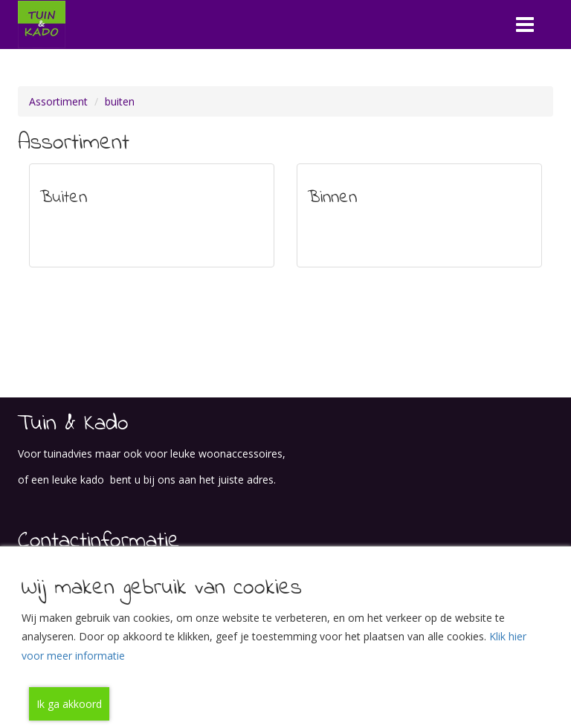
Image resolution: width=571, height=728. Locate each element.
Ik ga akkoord (69, 704)
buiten (120, 101)
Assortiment (58, 101)
